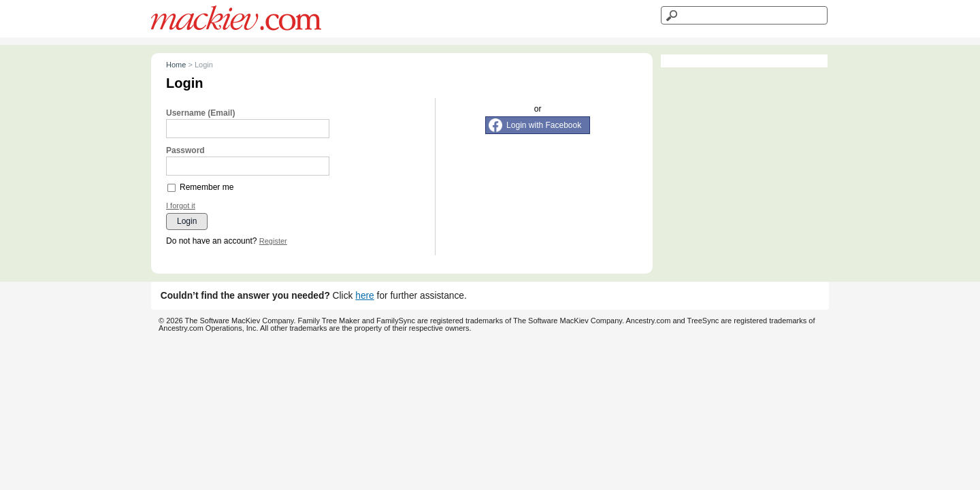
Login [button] (187, 221)
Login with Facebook (544, 125)
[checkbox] (172, 187)
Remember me (207, 187)
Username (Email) (200, 113)
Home (176, 65)
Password (185, 150)
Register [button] (273, 241)
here (365, 296)
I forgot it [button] (181, 206)
